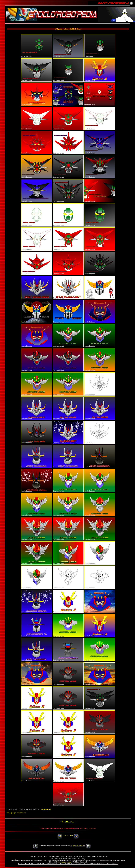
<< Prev (62, 822)
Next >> (74, 822)
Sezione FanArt (68, 836)
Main (68, 822)
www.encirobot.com (64, 862)
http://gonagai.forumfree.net (16, 813)
